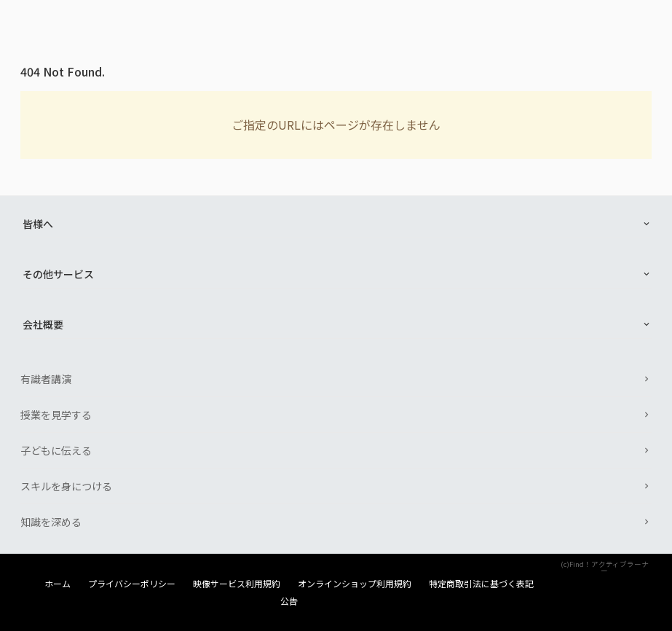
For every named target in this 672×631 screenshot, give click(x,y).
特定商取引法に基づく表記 (481, 584)
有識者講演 (46, 379)
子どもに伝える (56, 450)
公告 (289, 601)
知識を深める (51, 522)
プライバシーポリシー (132, 584)
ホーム (58, 584)
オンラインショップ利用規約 (355, 584)
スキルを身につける (66, 486)
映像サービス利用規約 (237, 584)
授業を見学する (56, 415)
